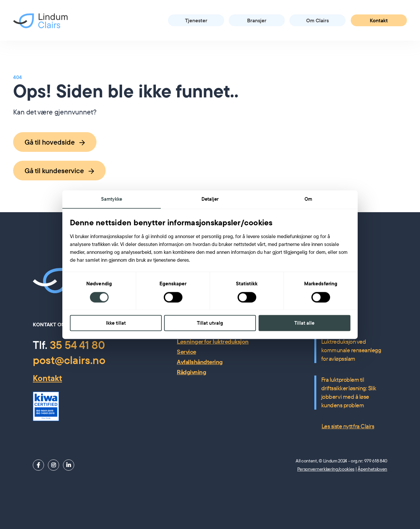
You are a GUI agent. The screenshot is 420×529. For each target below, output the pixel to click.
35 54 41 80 (77, 345)
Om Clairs (317, 20)
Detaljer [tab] (210, 199)
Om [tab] (308, 199)
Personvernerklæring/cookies (326, 469)
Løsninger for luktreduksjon (213, 342)
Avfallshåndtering (200, 362)
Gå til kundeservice (59, 171)
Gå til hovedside (55, 142)
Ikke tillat (116, 323)
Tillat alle (304, 323)
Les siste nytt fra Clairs (348, 426)
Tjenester (196, 20)
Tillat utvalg (210, 323)
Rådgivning (191, 372)
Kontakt (379, 20)
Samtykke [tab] (112, 199)
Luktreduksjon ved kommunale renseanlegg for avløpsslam (351, 350)
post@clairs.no (69, 360)
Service (187, 352)
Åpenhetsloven (372, 469)
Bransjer (257, 20)
